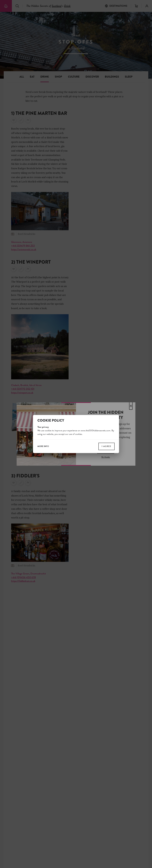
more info (43, 446)
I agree (107, 446)
